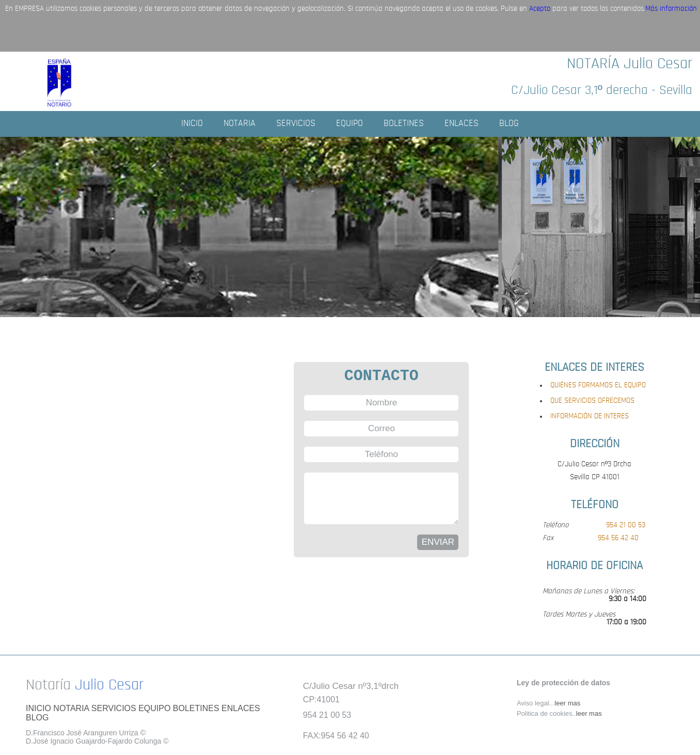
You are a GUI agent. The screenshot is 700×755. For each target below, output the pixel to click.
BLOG (509, 124)
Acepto (540, 9)
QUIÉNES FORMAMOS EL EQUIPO (598, 386)
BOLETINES (404, 124)
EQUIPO (349, 124)
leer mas (567, 703)
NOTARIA (240, 124)
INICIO (192, 124)
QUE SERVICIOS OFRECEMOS (592, 401)
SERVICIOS (296, 124)
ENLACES (462, 124)
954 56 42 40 (618, 538)
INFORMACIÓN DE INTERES (590, 416)
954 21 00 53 (626, 525)
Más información (671, 9)
